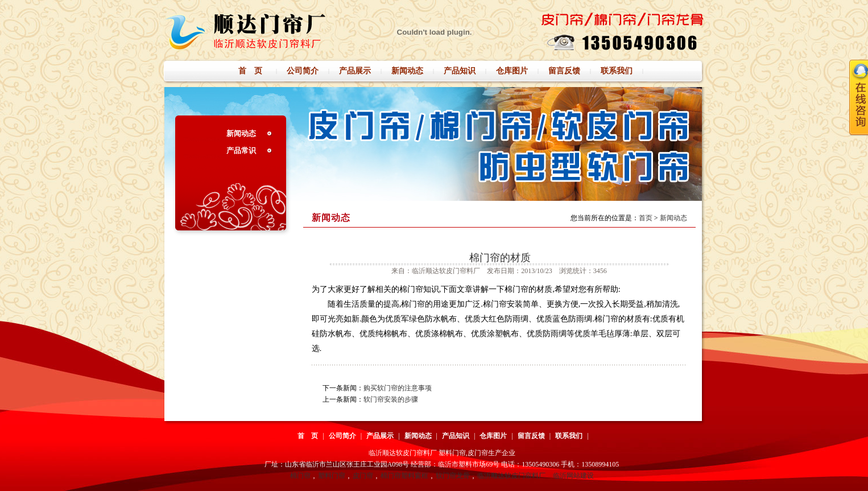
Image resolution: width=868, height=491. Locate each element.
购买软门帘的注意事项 (398, 388)
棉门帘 (300, 476)
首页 (646, 218)
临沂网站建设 (573, 476)
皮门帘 (363, 476)
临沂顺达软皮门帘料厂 (511, 476)
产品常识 (241, 150)
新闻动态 (241, 133)
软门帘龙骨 (453, 476)
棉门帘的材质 (500, 258)
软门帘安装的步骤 (391, 399)
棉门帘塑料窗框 (404, 476)
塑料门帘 (332, 476)
